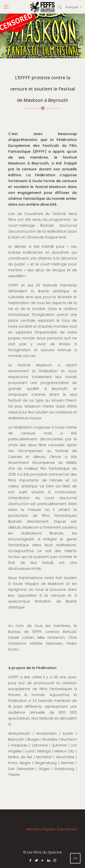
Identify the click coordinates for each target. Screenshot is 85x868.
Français (74, 7)
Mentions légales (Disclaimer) (52, 829)
